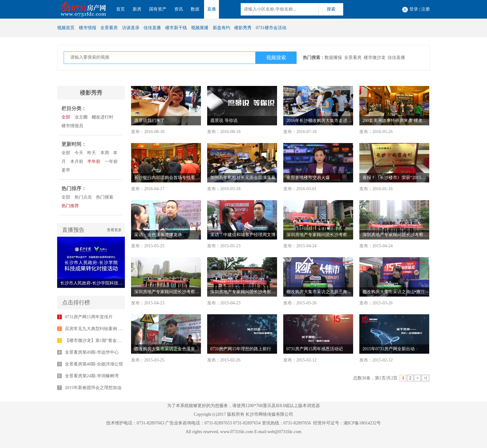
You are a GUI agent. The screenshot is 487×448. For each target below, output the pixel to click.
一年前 (111, 161)
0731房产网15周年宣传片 (89, 317)
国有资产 (158, 9)
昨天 (92, 153)
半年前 (94, 161)
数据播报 (333, 58)
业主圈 (81, 117)
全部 (66, 117)
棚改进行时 (102, 117)
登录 (414, 9)
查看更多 (114, 230)
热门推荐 (70, 206)
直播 (212, 9)
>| (425, 378)
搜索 (331, 9)
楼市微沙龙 (375, 58)
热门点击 (83, 197)
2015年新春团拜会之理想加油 (93, 388)
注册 (426, 9)
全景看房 (109, 28)
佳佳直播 (152, 28)
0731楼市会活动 (271, 28)
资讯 (179, 9)
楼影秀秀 (243, 28)
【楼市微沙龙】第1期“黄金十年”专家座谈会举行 (111, 340)
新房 (137, 9)
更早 (66, 170)
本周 (105, 153)
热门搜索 (105, 197)
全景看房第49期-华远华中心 (92, 352)
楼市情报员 (72, 126)
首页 (121, 9)
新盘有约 (221, 28)
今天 (79, 153)
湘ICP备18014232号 (362, 423)
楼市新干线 (176, 28)
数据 (195, 9)
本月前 (77, 161)
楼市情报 (88, 28)
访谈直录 (131, 28)
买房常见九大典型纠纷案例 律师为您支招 (105, 329)
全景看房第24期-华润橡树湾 (92, 376)
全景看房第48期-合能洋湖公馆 (94, 364)
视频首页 (66, 28)
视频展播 (200, 28)
